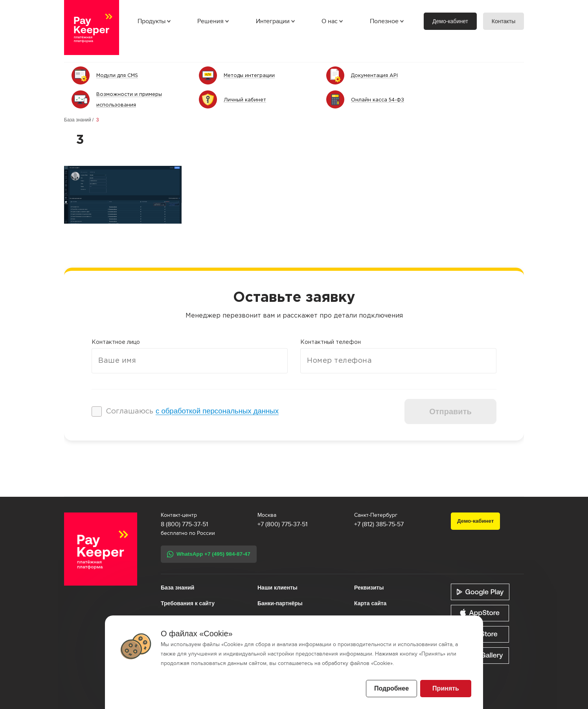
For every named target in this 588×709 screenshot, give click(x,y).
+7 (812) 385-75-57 (379, 524)
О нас (330, 21)
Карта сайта (370, 603)
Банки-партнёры (280, 603)
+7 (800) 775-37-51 (282, 524)
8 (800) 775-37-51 (184, 524)
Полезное (384, 21)
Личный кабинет (245, 100)
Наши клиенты (277, 588)
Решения (210, 21)
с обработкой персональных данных (217, 411)
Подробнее (391, 688)
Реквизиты (369, 588)
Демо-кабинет (450, 21)
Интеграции (273, 21)
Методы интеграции (250, 76)
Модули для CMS (119, 76)
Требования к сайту (188, 603)
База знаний (78, 120)
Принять (446, 688)
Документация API (375, 76)
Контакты (503, 21)
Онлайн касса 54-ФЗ (379, 100)
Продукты (152, 21)
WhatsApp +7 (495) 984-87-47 (213, 554)
